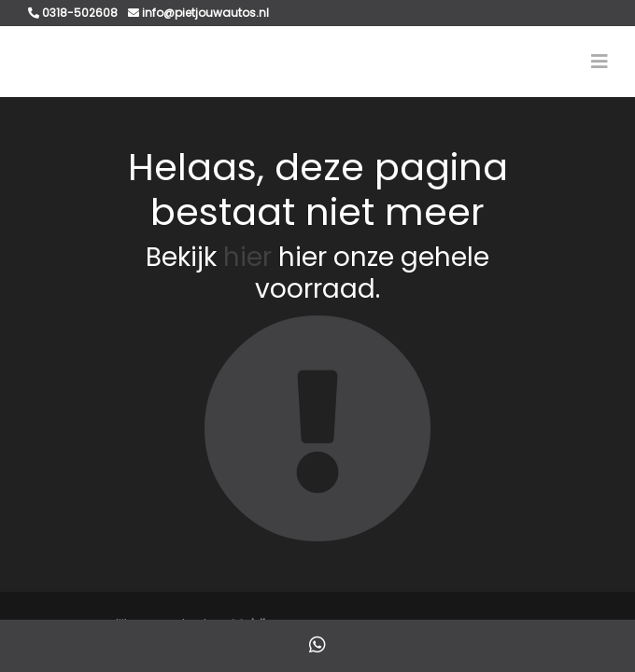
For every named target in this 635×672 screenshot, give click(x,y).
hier (247, 257)
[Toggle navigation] (600, 62)
